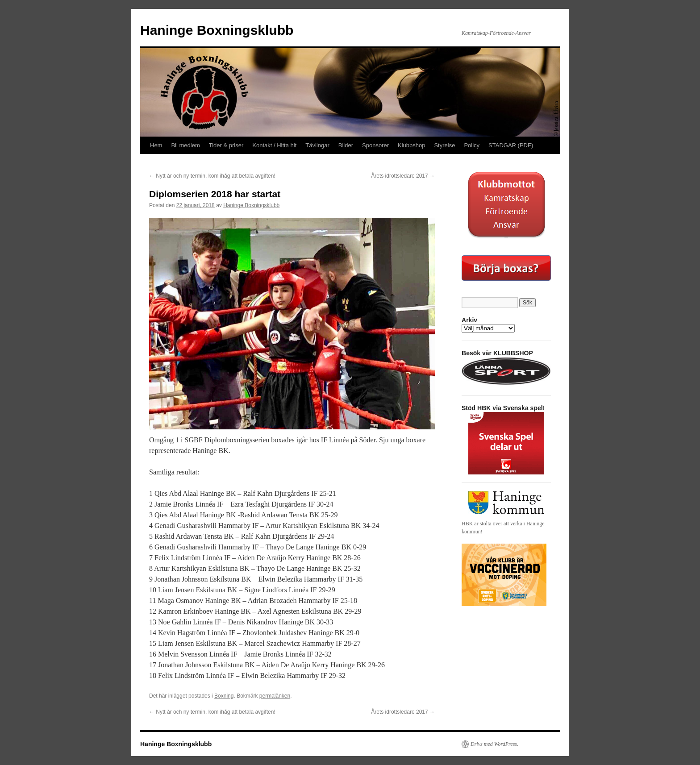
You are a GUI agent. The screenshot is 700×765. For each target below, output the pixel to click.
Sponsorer (375, 145)
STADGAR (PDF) (511, 145)
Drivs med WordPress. (494, 744)
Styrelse (444, 145)
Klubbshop (411, 145)
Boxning (224, 696)
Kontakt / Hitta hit (274, 145)
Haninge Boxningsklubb (217, 30)
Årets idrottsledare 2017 (403, 176)
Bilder (346, 145)
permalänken (275, 696)
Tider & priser (226, 145)
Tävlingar (317, 145)
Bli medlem (185, 145)
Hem (156, 145)
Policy (472, 145)
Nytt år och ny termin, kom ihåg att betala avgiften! (212, 176)
